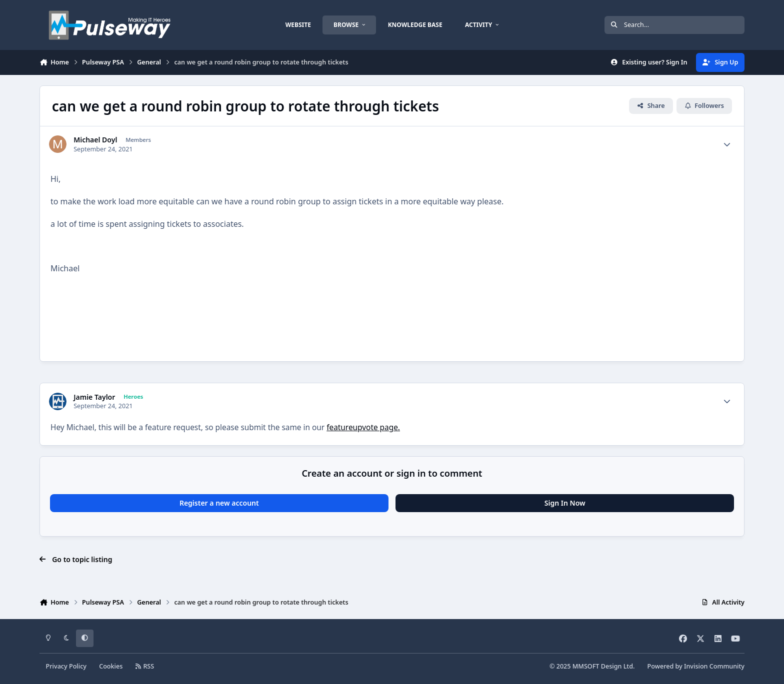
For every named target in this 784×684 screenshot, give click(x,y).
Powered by (696, 666)
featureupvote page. (363, 427)
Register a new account (219, 503)
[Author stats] (727, 144)
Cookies (111, 666)
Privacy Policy (66, 666)
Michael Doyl (95, 140)
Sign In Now (565, 503)
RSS (145, 666)
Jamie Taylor (94, 397)
